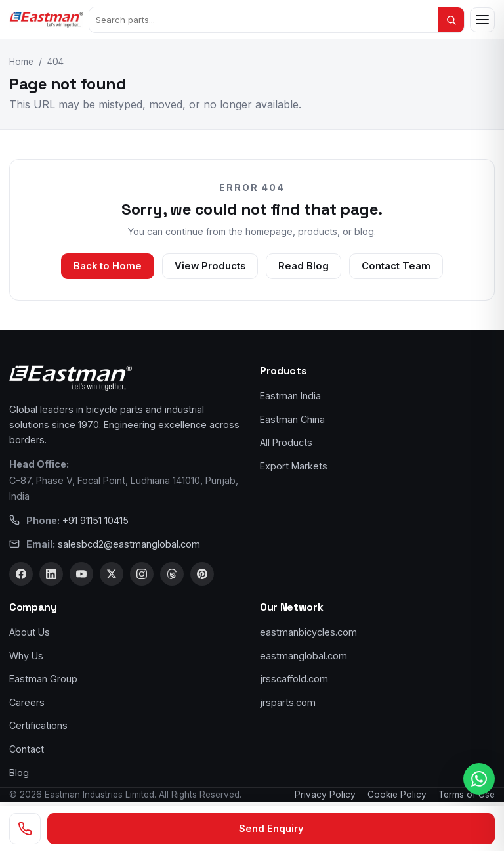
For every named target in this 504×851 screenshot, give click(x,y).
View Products (210, 266)
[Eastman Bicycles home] (46, 20)
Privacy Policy (325, 795)
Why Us (26, 656)
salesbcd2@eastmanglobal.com (129, 544)
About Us (30, 632)
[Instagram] (142, 574)
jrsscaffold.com (294, 679)
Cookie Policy (397, 795)
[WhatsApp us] (479, 779)
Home (21, 62)
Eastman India (290, 396)
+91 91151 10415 (95, 520)
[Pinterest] (202, 574)
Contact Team (396, 266)
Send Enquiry (271, 829)
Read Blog (304, 266)
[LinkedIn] (51, 574)
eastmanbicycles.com (308, 632)
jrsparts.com (288, 702)
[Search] (451, 20)
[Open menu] (482, 20)
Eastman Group (43, 679)
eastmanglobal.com (304, 656)
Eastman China (292, 419)
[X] (112, 574)
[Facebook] (21, 574)
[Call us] (25, 829)
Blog (19, 773)
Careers (27, 702)
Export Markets (294, 466)
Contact (27, 749)
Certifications (38, 725)
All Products (286, 442)
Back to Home (108, 266)
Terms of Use (467, 795)
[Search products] (264, 20)
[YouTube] (81, 574)
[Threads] (172, 574)
